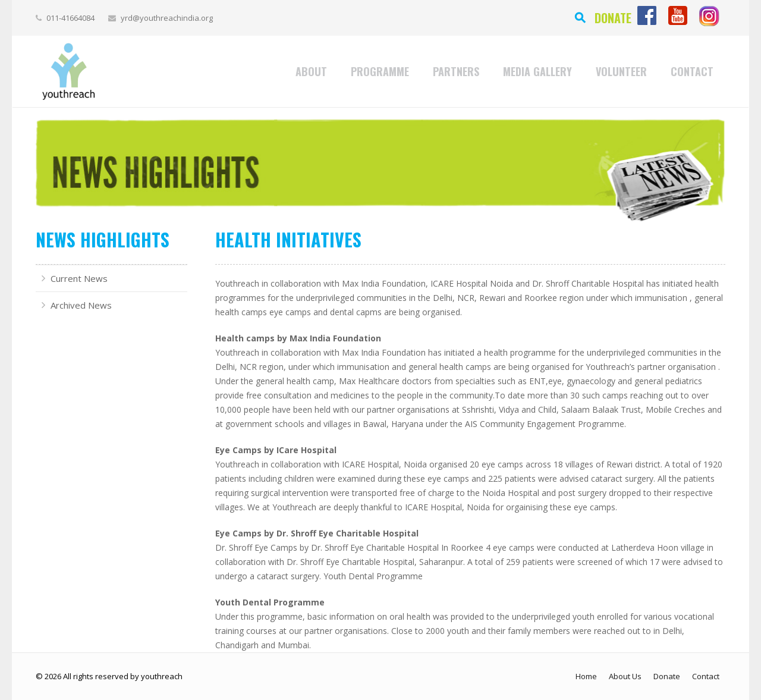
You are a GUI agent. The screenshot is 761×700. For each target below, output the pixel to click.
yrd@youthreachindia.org (167, 18)
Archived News (81, 305)
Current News (79, 278)
